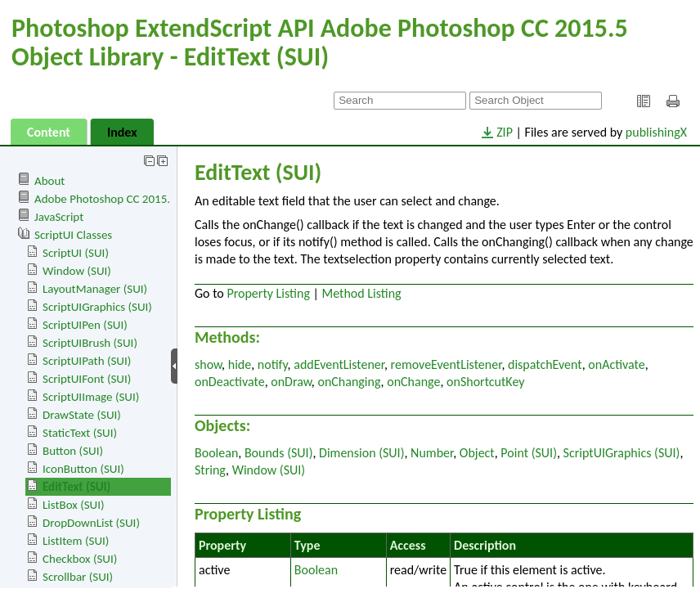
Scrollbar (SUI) (78, 577)
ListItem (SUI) (76, 541)
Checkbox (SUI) (80, 559)
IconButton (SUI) (83, 469)
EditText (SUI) (76, 487)
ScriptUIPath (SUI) (87, 361)
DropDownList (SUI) (91, 523)
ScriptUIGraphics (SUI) (97, 307)
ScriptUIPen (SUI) (85, 325)
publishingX (656, 132)
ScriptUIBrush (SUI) (90, 343)
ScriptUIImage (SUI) (91, 397)
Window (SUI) (77, 271)
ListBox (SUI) (74, 505)
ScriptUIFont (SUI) (87, 379)
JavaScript (59, 217)
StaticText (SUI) (80, 433)
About (49, 181)
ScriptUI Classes (73, 235)
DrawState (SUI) (82, 415)
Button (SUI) (73, 451)
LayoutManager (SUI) (95, 289)
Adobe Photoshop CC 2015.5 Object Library (142, 199)
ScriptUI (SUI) (76, 253)
